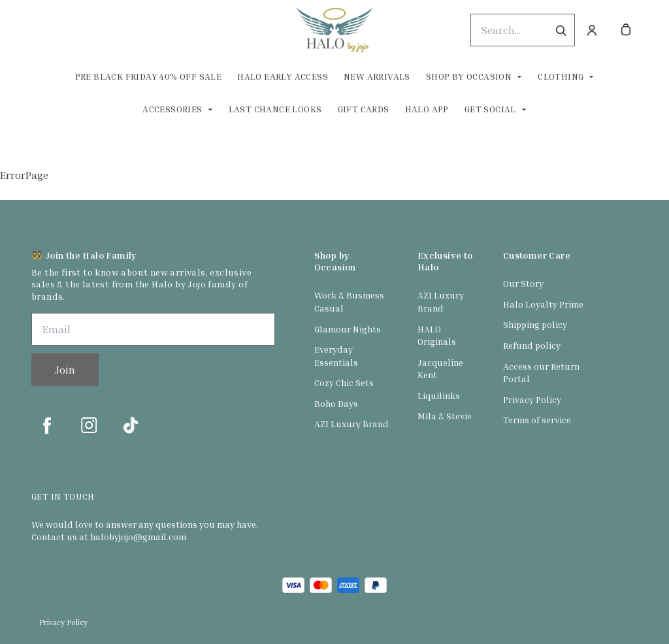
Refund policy (532, 345)
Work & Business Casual (349, 301)
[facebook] (47, 425)
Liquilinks (439, 395)
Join (65, 370)
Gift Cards (364, 109)
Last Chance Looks (275, 109)
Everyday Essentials (336, 356)
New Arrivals (377, 76)
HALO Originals (437, 335)
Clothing (561, 76)
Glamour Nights (348, 329)
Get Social (490, 109)
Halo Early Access (283, 76)
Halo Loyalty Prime (543, 304)
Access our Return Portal (541, 373)
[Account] (592, 30)
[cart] (626, 30)
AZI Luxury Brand (351, 424)
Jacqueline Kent (440, 369)
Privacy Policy (532, 399)
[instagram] (89, 425)
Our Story (523, 283)
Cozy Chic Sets (344, 382)
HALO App (427, 109)
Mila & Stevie (445, 416)
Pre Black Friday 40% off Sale (149, 76)
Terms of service (537, 420)
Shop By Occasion (469, 76)
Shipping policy (535, 324)
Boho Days (336, 403)
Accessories (172, 109)
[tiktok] (131, 425)
